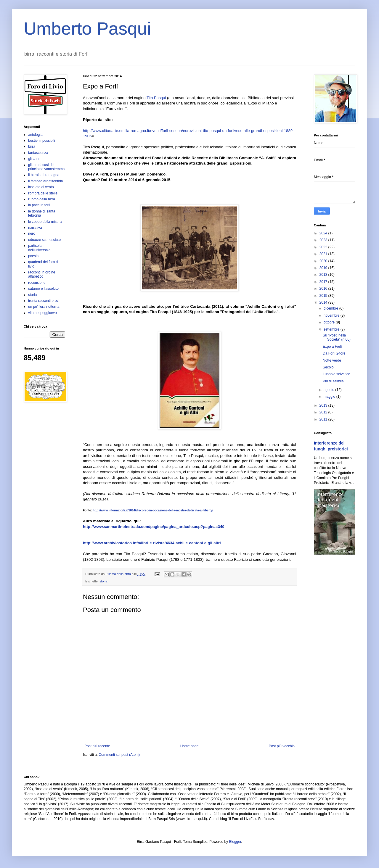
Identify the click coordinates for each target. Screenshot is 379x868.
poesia (33, 256)
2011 (324, 419)
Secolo (328, 367)
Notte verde (332, 360)
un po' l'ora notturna (44, 307)
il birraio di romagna (44, 175)
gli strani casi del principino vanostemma (46, 167)
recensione (37, 283)
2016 (324, 289)
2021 (324, 254)
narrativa (35, 228)
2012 (324, 412)
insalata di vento (41, 187)
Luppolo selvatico (337, 374)
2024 (324, 233)
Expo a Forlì (332, 347)
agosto (329, 390)
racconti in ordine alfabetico (42, 274)
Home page (189, 746)
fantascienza (38, 153)
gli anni (34, 159)
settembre (332, 329)
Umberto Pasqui (87, 29)
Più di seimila (333, 381)
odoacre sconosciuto (44, 240)
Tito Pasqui (156, 98)
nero (32, 233)
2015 (324, 296)
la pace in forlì (39, 205)
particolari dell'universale (39, 248)
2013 (324, 405)
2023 (324, 240)
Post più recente (97, 746)
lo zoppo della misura (45, 222)
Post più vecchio (282, 746)
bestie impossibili (42, 141)
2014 (324, 302)
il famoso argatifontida (45, 181)
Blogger (235, 842)
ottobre (330, 322)
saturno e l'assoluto (43, 289)
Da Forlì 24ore (334, 353)
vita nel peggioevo (42, 313)
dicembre (331, 308)
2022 (324, 247)
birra (32, 146)
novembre (332, 315)
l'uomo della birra (42, 199)
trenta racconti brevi (44, 301)
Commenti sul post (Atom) (119, 755)
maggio (330, 397)
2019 (324, 268)
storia (103, 581)
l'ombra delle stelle (43, 193)
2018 (324, 275)
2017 (324, 282)
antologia (35, 135)
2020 (324, 261)
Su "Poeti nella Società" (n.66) (337, 337)
